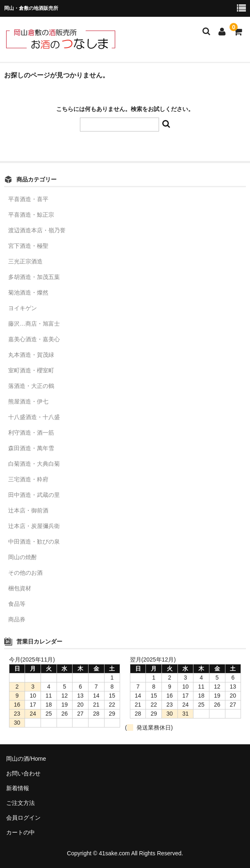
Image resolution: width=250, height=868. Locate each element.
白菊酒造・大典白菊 (34, 464)
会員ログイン (23, 818)
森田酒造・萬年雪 (31, 448)
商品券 (17, 619)
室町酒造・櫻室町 (31, 370)
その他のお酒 (25, 573)
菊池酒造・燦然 (28, 292)
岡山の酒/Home (26, 759)
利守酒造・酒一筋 (31, 433)
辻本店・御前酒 (28, 510)
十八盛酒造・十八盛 (34, 417)
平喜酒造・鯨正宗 (31, 215)
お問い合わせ (23, 773)
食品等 (17, 604)
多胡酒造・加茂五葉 (34, 277)
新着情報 (18, 788)
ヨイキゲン (23, 308)
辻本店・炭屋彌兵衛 (34, 526)
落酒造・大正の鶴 (31, 386)
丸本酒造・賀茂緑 (31, 355)
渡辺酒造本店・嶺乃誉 (37, 230)
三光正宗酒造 (25, 261)
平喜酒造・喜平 (28, 199)
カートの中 (20, 832)
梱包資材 (20, 588)
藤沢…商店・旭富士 (34, 324)
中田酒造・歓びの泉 (34, 542)
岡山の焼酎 (23, 557)
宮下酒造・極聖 (28, 246)
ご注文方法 (20, 803)
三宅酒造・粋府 (28, 479)
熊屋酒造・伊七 (28, 401)
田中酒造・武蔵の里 (34, 495)
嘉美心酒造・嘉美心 (34, 339)
